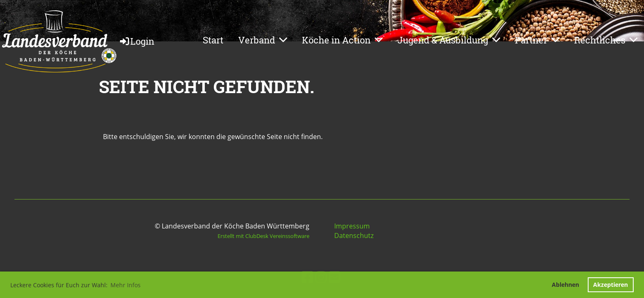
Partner (537, 40)
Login (136, 41)
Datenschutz (354, 236)
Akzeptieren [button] (610, 285)
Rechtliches (606, 40)
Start (213, 40)
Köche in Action (342, 40)
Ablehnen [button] (565, 285)
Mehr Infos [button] (126, 285)
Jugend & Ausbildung (449, 40)
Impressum (352, 226)
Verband (263, 40)
